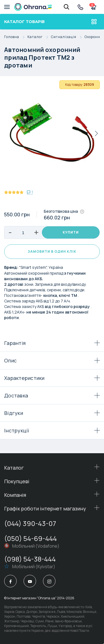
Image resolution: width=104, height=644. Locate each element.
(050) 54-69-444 (31, 538)
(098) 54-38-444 (30, 559)
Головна (16, 37)
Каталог (39, 37)
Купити (71, 232)
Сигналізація (68, 37)
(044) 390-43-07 (30, 523)
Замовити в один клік (52, 251)
